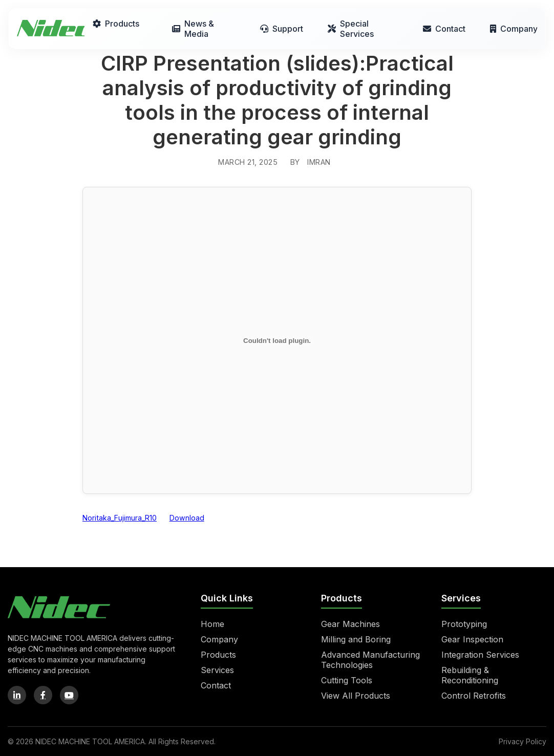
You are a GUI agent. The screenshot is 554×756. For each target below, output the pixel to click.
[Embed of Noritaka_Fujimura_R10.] (277, 340)
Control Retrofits (474, 696)
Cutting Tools (347, 680)
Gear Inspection (472, 639)
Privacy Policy (523, 741)
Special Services (351, 29)
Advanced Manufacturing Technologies (370, 660)
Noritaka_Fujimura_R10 (120, 518)
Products (116, 24)
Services (217, 670)
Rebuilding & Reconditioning (470, 675)
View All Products (356, 696)
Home (212, 624)
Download (187, 518)
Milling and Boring (356, 639)
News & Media (193, 29)
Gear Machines (350, 624)
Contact (444, 29)
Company (514, 29)
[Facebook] (43, 695)
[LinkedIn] (17, 695)
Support (282, 29)
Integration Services (480, 655)
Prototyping (464, 624)
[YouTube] (69, 695)
